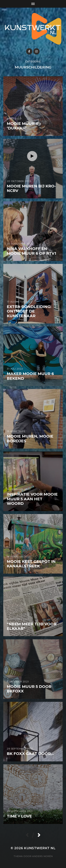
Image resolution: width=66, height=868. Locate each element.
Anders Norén (42, 856)
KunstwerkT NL (40, 848)
